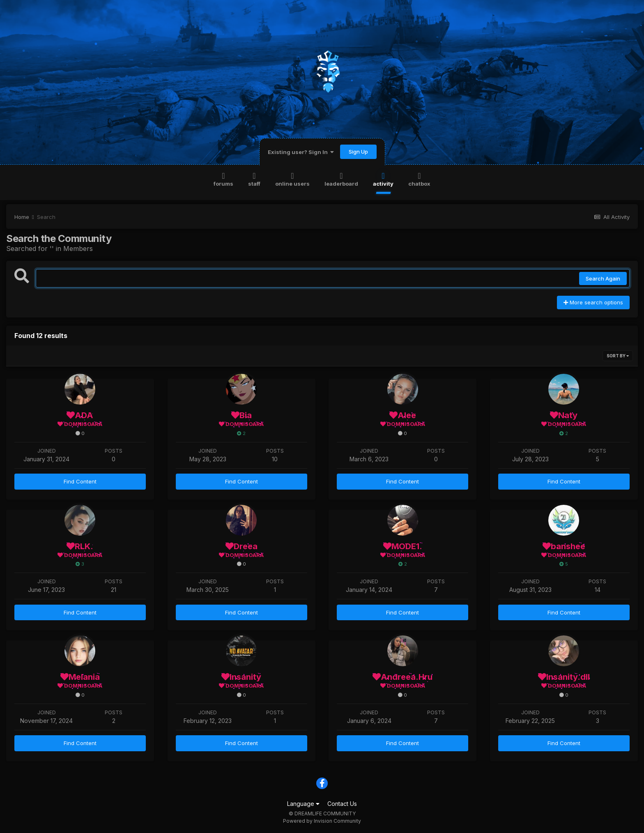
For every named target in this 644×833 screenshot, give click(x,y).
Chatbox (419, 179)
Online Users (292, 179)
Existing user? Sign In (301, 152)
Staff (254, 179)
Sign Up (358, 152)
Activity (383, 179)
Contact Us (342, 804)
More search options (593, 302)
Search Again (603, 278)
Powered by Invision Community (322, 821)
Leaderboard (341, 179)
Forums (223, 179)
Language (303, 804)
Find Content (80, 481)
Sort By (618, 356)
